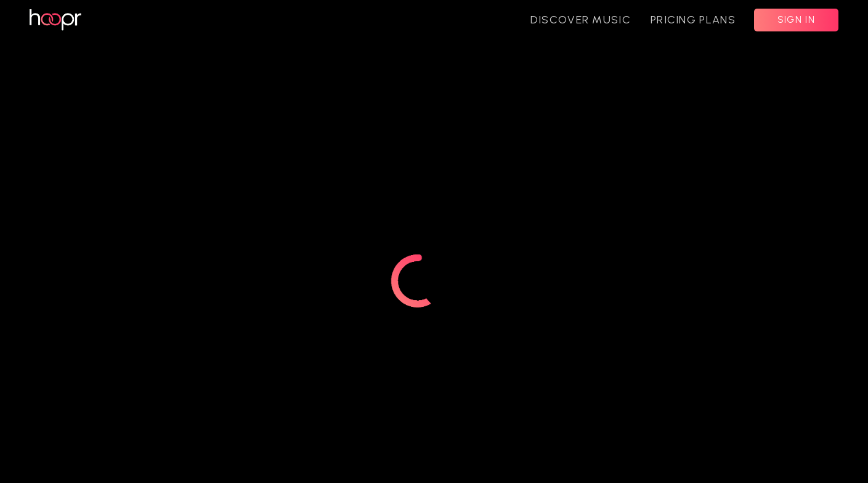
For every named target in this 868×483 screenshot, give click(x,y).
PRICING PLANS (693, 20)
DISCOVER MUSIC (581, 20)
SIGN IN (796, 20)
